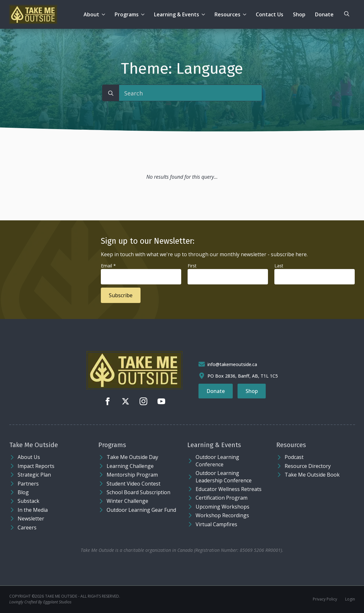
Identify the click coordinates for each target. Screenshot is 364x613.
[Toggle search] (347, 14)
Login (350, 599)
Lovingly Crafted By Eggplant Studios (40, 602)
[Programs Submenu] (144, 14)
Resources (227, 14)
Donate (324, 14)
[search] (111, 93)
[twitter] (125, 401)
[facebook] (108, 401)
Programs (127, 14)
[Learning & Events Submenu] (204, 14)
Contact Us (270, 14)
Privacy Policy (325, 599)
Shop (299, 14)
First (192, 266)
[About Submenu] (105, 14)
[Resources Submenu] (246, 14)
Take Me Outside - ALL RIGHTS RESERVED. (83, 596)
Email (108, 266)
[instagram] (143, 401)
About (91, 14)
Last (279, 266)
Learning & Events (177, 14)
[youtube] (161, 401)
